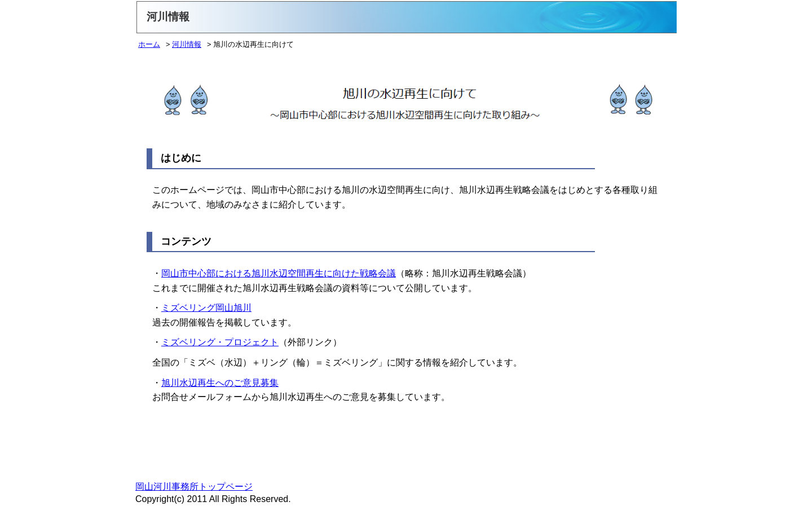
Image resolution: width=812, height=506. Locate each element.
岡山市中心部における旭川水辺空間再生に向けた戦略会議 (279, 273)
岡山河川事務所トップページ (194, 487)
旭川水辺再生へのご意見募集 (220, 383)
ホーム (149, 44)
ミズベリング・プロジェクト (220, 342)
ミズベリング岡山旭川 (206, 308)
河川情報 (187, 44)
